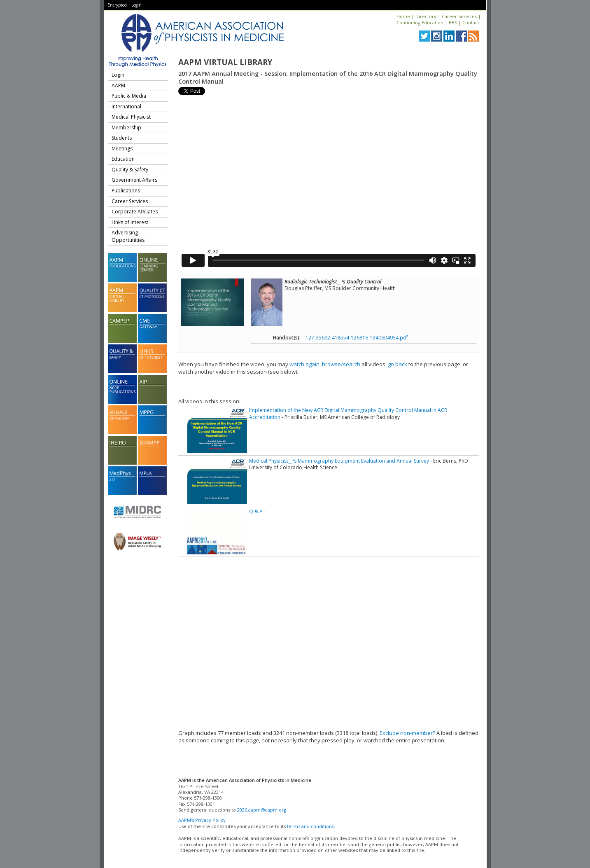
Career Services (459, 16)
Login (136, 5)
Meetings (122, 149)
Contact (471, 22)
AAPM (118, 85)
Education (123, 159)
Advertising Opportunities (128, 236)
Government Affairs (134, 180)
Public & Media (129, 96)
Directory (426, 16)
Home (403, 16)
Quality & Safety (130, 170)
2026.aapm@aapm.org (262, 810)
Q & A (256, 511)
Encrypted (117, 5)
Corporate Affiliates (135, 212)
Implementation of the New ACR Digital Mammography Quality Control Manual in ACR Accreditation (348, 413)
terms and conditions (310, 826)
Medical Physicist (131, 117)
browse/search (341, 364)
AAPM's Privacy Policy (202, 820)
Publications (126, 191)
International (126, 106)
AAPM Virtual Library (225, 62)
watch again (304, 364)
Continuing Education (420, 22)
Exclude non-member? (407, 733)
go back (398, 364)
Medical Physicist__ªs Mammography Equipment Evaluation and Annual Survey (339, 461)
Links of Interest (130, 222)
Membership (126, 128)
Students (122, 138)
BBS (453, 22)
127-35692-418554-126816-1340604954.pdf (357, 338)
